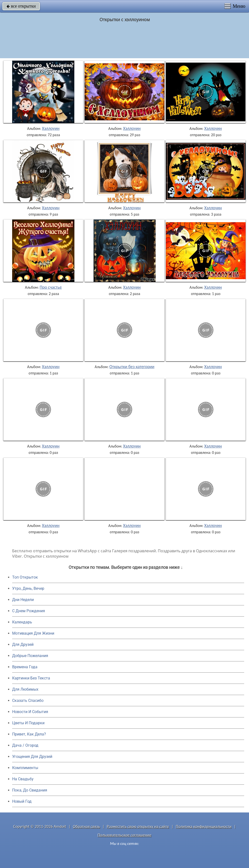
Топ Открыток (25, 577)
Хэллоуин (51, 128)
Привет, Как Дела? (29, 734)
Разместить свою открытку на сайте (138, 826)
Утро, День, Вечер (28, 588)
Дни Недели (23, 600)
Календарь (22, 622)
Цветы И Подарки (28, 723)
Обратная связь (87, 826)
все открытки (21, 6)
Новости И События (30, 712)
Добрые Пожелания (30, 656)
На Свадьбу (23, 779)
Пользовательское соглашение (124, 835)
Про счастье (51, 287)
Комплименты (25, 768)
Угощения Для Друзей (32, 757)
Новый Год (22, 801)
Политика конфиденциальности (204, 826)
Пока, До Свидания (30, 790)
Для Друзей (23, 644)
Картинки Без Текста (31, 678)
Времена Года (25, 667)
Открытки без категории (132, 367)
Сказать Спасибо (28, 701)
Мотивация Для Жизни (33, 633)
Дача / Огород (25, 745)
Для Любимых (25, 689)
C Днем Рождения (29, 611)
